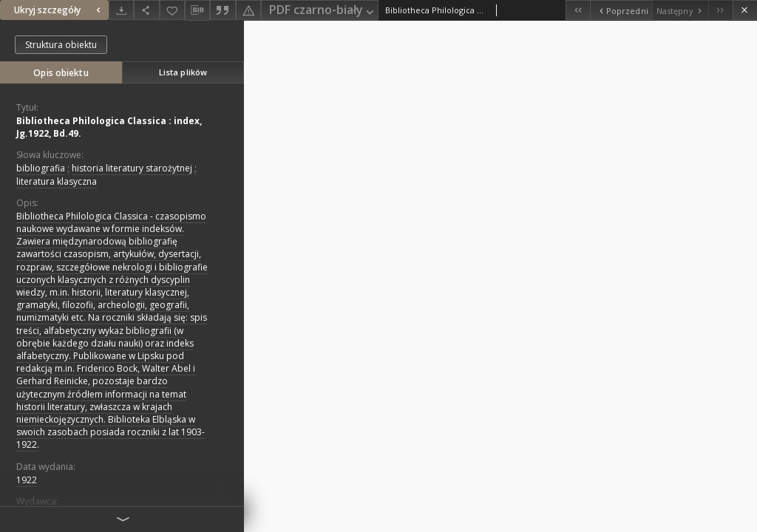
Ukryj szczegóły (59, 10)
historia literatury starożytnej (132, 168)
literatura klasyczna (57, 181)
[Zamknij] (745, 10)
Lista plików (183, 72)
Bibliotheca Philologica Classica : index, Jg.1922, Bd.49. (109, 127)
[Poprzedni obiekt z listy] (621, 10)
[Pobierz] (121, 10)
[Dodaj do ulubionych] (172, 10)
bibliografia (41, 168)
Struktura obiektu (61, 45)
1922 (27, 480)
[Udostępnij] (146, 10)
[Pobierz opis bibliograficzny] (197, 10)
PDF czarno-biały (323, 11)
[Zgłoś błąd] (248, 10)
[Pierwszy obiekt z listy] (578, 10)
